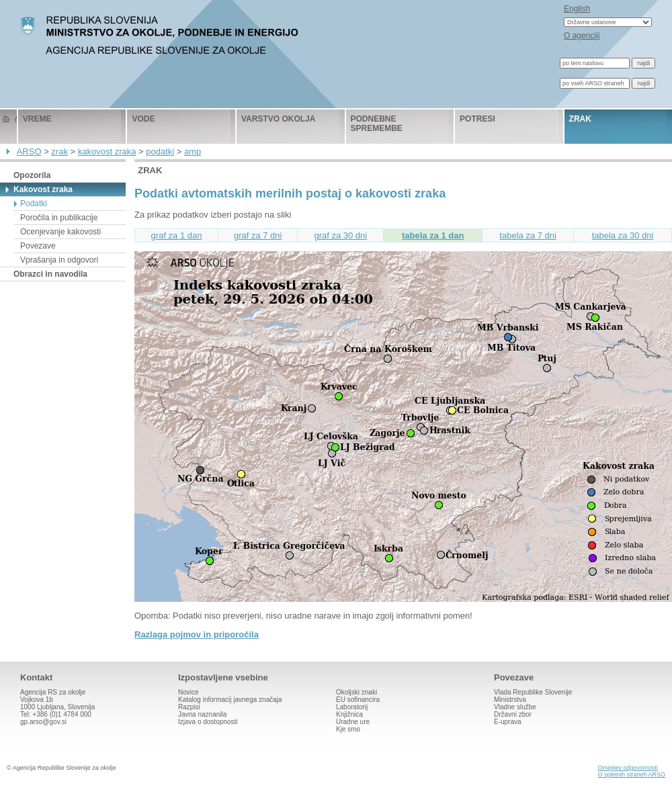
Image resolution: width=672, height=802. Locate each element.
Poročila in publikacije (59, 218)
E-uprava (508, 722)
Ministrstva (510, 700)
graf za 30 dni (340, 235)
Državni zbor (513, 714)
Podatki (34, 204)
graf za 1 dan (177, 235)
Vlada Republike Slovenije (533, 692)
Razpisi (189, 707)
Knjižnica (349, 714)
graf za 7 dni (258, 235)
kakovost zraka (107, 151)
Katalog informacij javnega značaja (230, 700)
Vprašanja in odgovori (59, 260)
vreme (37, 119)
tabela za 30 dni (623, 235)
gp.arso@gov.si (43, 722)
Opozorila (32, 175)
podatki (160, 151)
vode (143, 119)
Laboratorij (352, 707)
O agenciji (582, 36)
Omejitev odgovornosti (628, 768)
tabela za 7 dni (528, 235)
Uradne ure (353, 722)
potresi (477, 119)
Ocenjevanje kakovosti (60, 232)
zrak (580, 119)
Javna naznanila (202, 714)
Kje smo (348, 729)
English (577, 9)
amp (193, 151)
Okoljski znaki (356, 692)
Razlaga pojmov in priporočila (197, 634)
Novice (188, 692)
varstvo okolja (278, 119)
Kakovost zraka (43, 189)
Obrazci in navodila (50, 274)
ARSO (29, 151)
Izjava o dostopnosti (208, 722)
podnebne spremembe (377, 124)
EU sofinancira (358, 700)
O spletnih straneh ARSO (631, 774)
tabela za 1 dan (433, 235)
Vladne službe (515, 707)
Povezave (38, 246)
